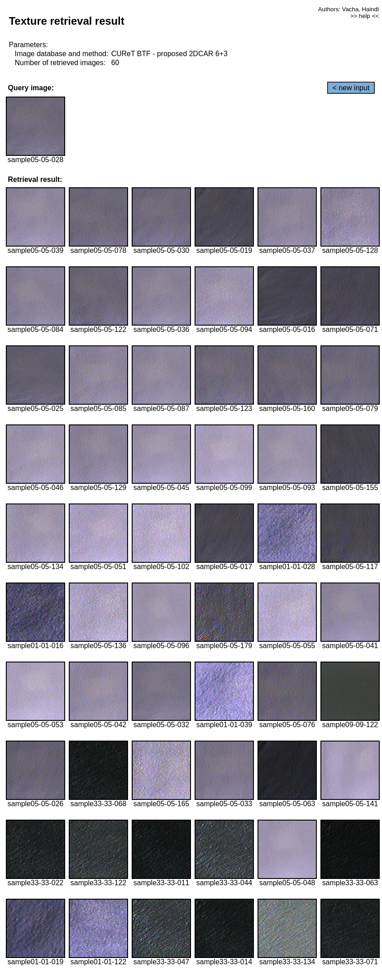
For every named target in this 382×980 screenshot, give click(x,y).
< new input (351, 88)
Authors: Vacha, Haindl (349, 9)
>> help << (364, 16)
